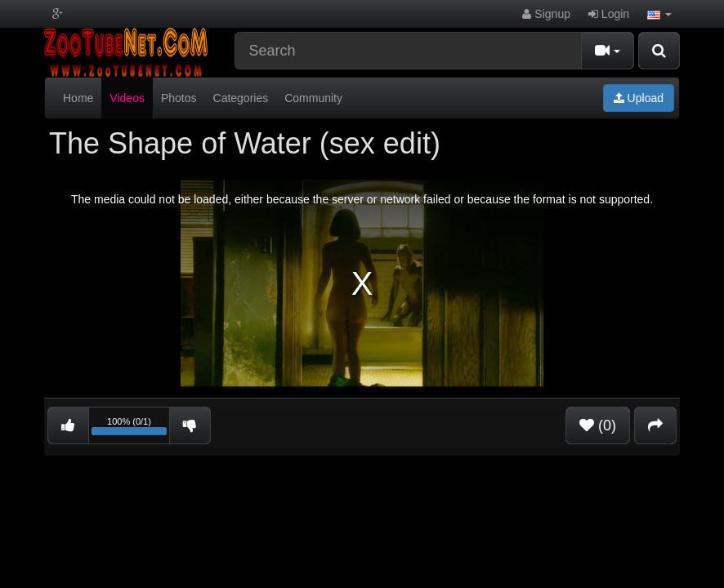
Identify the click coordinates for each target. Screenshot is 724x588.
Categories (241, 98)
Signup (546, 14)
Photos (179, 98)
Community (313, 98)
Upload (639, 98)
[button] (659, 14)
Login (609, 14)
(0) (598, 425)
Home (78, 98)
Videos (127, 98)
